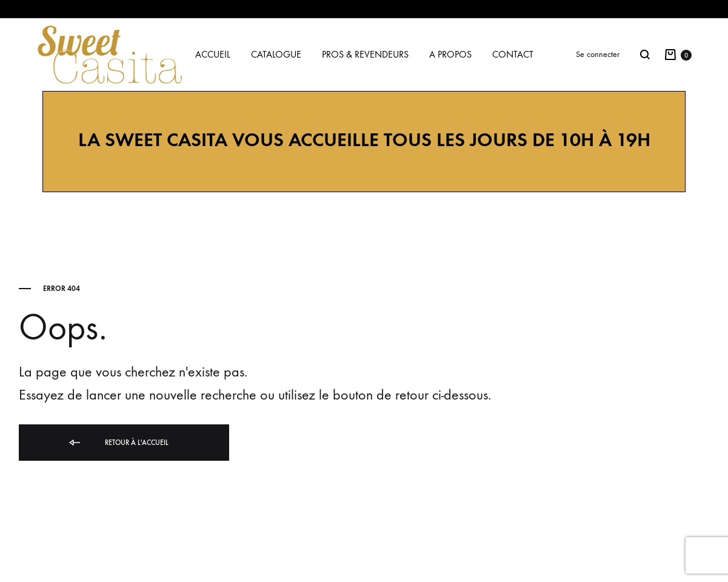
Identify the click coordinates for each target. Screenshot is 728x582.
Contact (513, 54)
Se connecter (598, 54)
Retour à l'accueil (118, 443)
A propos (450, 54)
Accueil (213, 54)
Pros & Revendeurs (365, 54)
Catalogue (276, 54)
